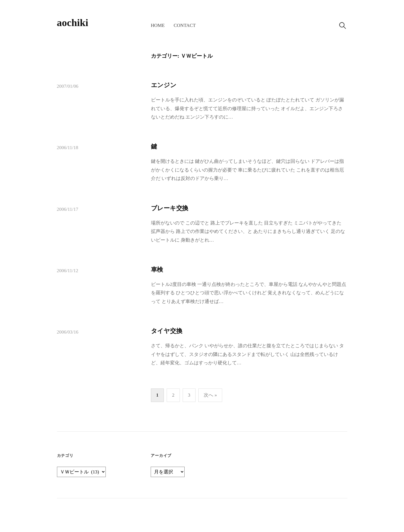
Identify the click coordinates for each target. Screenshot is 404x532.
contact (185, 25)
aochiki (73, 23)
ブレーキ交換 (170, 208)
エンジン (164, 85)
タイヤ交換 (167, 331)
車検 (157, 270)
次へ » (210, 395)
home (158, 25)
